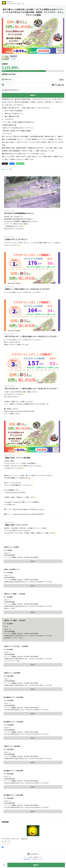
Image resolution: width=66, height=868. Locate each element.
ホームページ (8, 844)
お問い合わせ (8, 841)
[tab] (4, 169)
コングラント (27, 859)
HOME (4, 169)
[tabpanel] (33, 356)
